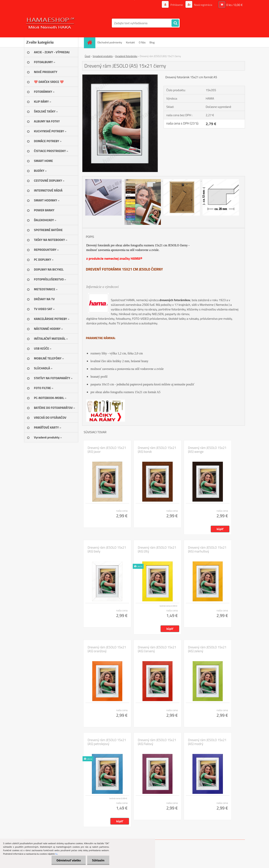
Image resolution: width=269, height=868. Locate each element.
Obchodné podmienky (110, 42)
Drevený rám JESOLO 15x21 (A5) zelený (207, 649)
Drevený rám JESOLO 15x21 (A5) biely (107, 549)
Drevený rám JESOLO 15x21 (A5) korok (157, 450)
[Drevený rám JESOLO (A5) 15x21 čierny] (120, 76)
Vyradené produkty (103, 56)
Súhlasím (98, 860)
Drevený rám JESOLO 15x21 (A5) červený (157, 649)
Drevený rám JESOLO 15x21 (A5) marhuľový (207, 549)
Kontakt (130, 42)
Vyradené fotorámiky (126, 56)
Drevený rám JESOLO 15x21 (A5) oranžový (107, 649)
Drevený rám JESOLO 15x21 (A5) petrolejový (107, 742)
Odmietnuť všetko (69, 860)
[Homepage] (91, 42)
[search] (175, 23)
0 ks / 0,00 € (235, 5)
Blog (152, 42)
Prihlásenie (177, 5)
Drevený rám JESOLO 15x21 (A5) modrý (207, 742)
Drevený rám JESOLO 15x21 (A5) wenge (207, 450)
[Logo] (51, 23)
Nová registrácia (203, 5)
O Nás (142, 42)
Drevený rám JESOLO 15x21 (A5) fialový (157, 742)
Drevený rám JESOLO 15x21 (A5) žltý (157, 549)
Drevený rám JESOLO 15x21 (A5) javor (107, 450)
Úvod (87, 56)
